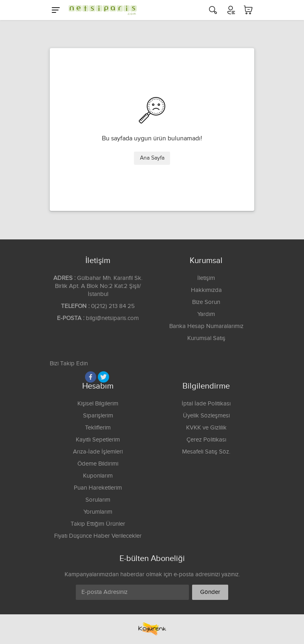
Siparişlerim (98, 416)
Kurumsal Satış (206, 338)
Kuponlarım (98, 476)
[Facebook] (91, 377)
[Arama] (213, 10)
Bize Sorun (206, 302)
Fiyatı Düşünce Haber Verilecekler (98, 536)
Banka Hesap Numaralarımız (206, 326)
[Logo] (101, 10)
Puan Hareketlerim (98, 488)
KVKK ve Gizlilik (206, 428)
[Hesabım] (231, 10)
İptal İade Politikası (206, 404)
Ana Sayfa (152, 158)
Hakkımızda (206, 290)
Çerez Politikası (206, 440)
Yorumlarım (98, 512)
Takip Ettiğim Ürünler (98, 524)
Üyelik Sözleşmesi (206, 416)
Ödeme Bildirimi (98, 464)
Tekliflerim (98, 428)
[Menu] (56, 10)
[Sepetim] (248, 10)
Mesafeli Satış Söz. (206, 452)
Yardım (206, 314)
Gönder (210, 592)
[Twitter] (103, 377)
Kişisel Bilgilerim (98, 404)
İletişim (206, 278)
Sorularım (98, 500)
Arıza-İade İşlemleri (98, 452)
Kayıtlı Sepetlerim (98, 440)
